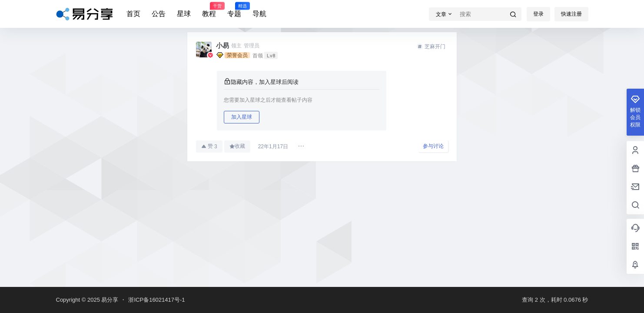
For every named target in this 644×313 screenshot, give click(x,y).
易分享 (109, 300)
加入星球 (242, 117)
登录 (538, 14)
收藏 (237, 146)
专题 (234, 10)
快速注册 (571, 14)
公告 (159, 14)
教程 (209, 10)
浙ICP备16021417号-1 (156, 300)
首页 (133, 14)
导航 (259, 14)
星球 (184, 14)
